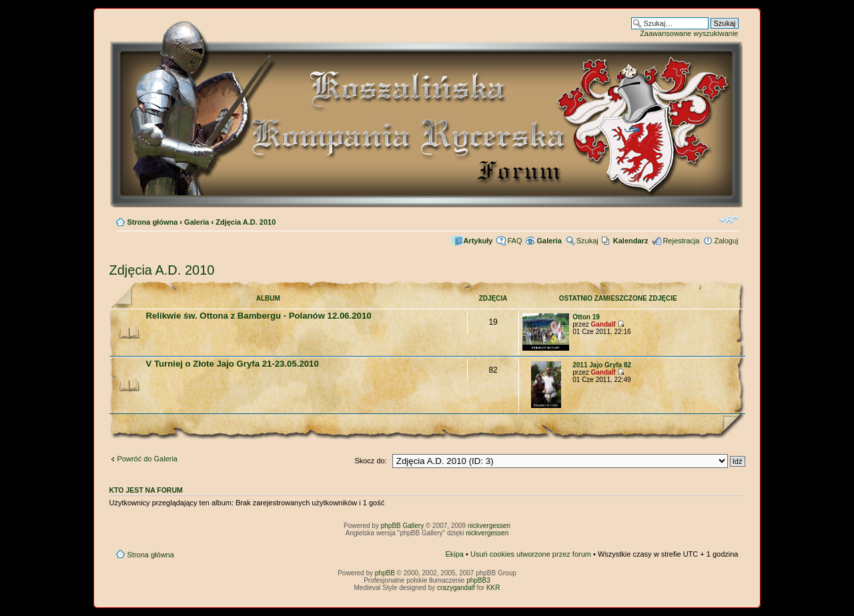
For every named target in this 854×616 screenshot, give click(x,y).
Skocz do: (370, 461)
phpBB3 (478, 580)
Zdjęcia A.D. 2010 (246, 222)
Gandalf (603, 324)
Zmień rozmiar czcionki (729, 219)
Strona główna (153, 222)
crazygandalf (456, 588)
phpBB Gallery (402, 526)
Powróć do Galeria (148, 459)
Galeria (196, 222)
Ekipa (454, 554)
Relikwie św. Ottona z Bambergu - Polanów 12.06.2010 (259, 316)
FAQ (514, 241)
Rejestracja (681, 241)
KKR (493, 588)
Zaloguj (726, 241)
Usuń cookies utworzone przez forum (531, 554)
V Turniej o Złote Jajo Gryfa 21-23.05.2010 (233, 364)
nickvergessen (489, 526)
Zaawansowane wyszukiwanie (689, 33)
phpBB (385, 573)
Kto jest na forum (146, 490)
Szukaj (587, 241)
